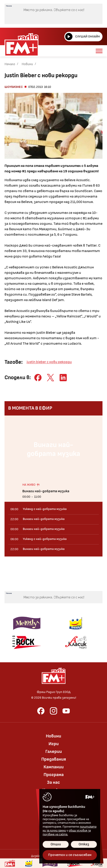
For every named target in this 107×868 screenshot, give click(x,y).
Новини (27, 64)
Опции (56, 844)
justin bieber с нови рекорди (49, 362)
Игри (54, 744)
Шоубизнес (14, 87)
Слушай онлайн (83, 37)
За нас (53, 782)
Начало (10, 64)
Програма (54, 775)
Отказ (84, 844)
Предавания (54, 759)
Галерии (54, 752)
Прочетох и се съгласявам (70, 855)
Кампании (54, 767)
